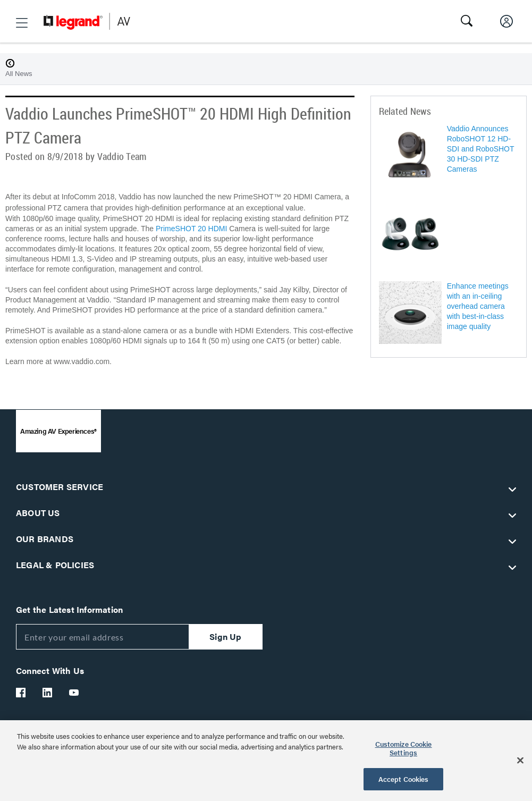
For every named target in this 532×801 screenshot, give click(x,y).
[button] (22, 23)
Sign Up (225, 636)
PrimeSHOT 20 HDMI (191, 229)
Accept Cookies (404, 779)
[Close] (520, 761)
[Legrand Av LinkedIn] (48, 693)
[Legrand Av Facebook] (21, 693)
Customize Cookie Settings (404, 748)
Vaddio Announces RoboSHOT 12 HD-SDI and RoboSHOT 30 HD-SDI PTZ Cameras (481, 149)
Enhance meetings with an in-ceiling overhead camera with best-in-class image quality (478, 306)
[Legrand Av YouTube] (74, 693)
